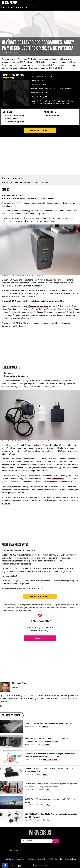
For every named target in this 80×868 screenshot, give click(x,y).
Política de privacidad (36, 859)
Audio (3, 8)
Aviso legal (72, 859)
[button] (5, 866)
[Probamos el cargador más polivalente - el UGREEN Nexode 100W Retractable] (12, 772)
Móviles (45, 775)
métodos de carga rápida (37, 306)
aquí (74, 581)
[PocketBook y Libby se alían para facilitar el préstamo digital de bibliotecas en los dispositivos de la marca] (12, 787)
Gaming (10, 8)
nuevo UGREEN (54, 476)
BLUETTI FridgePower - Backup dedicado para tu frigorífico (49, 723)
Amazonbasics (58, 479)
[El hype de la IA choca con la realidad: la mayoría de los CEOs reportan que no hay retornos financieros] (12, 757)
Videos (28, 8)
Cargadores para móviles (15, 850)
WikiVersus (40, 833)
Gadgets (45, 726)
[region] (40, 156)
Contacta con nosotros (15, 859)
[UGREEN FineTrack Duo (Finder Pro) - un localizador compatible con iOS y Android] (12, 817)
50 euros (6, 503)
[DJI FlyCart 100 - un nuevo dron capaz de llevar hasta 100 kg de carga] (12, 802)
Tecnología (19, 8)
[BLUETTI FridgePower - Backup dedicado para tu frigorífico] (12, 727)
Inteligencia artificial (50, 760)
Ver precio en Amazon (40, 130)
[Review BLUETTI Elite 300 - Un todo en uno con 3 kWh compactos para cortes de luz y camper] (12, 742)
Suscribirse (40, 638)
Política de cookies (56, 859)
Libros (48, 790)
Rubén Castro (7, 53)
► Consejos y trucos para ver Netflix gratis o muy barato (25, 182)
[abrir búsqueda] (34, 8)
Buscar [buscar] (55, 840)
